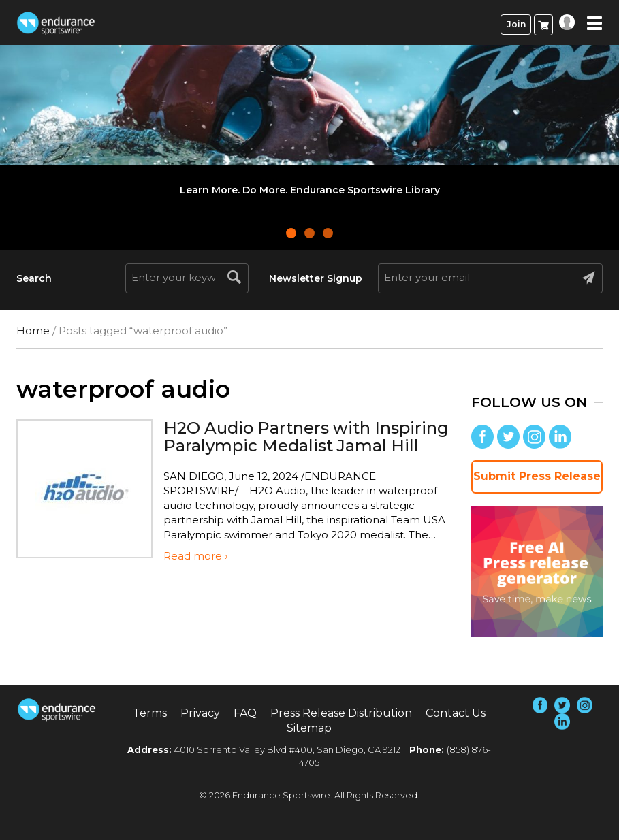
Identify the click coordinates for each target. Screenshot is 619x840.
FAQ (245, 713)
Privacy (200, 713)
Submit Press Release (537, 476)
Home (33, 330)
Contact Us (456, 713)
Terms (150, 713)
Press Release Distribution (341, 713)
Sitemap (309, 728)
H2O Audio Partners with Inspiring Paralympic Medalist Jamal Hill (306, 437)
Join (516, 24)
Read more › (195, 556)
